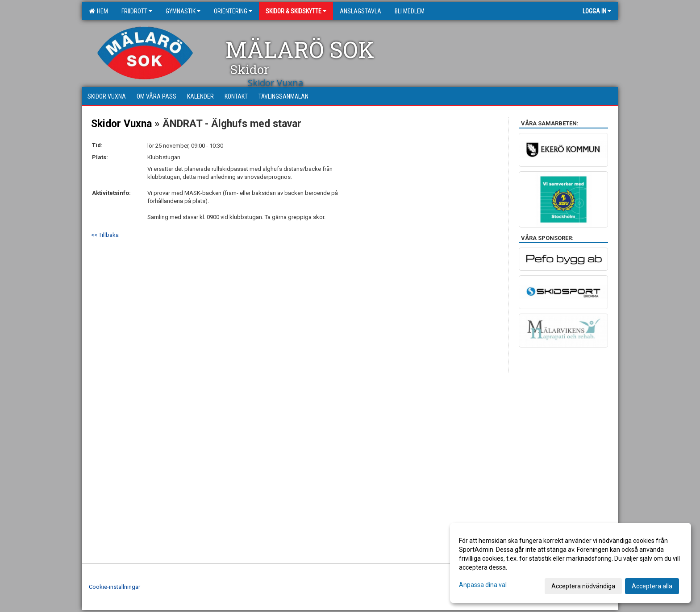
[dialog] (571, 563)
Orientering (233, 11)
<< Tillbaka (105, 235)
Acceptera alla (652, 586)
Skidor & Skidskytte (296, 11)
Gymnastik (183, 11)
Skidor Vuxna (121, 124)
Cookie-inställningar (115, 587)
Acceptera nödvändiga (583, 586)
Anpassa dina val (483, 585)
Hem (98, 11)
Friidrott (137, 11)
